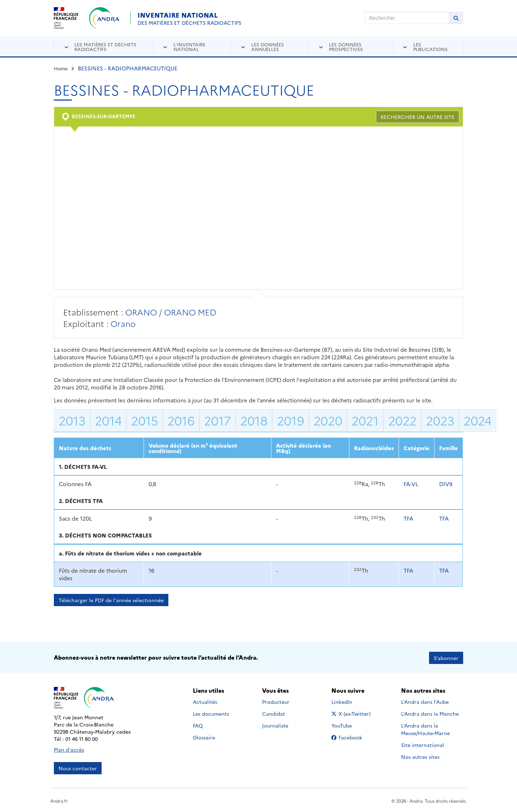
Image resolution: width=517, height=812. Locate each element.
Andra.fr (59, 800)
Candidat (274, 713)
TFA (408, 518)
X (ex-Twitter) (352, 713)
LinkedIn (350, 701)
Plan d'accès (69, 748)
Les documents (211, 713)
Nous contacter (78, 767)
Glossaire (204, 737)
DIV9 (446, 484)
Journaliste (275, 725)
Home (61, 68)
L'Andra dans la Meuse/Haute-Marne (425, 728)
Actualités (205, 701)
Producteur (276, 701)
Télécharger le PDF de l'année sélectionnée (111, 600)
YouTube (350, 725)
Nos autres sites (420, 756)
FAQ (198, 725)
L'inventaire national (189, 47)
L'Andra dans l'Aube (425, 701)
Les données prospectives (346, 47)
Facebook (352, 737)
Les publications (430, 47)
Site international (423, 744)
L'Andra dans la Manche (430, 713)
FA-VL (411, 484)
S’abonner (446, 657)
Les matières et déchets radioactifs (105, 47)
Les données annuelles (268, 47)
